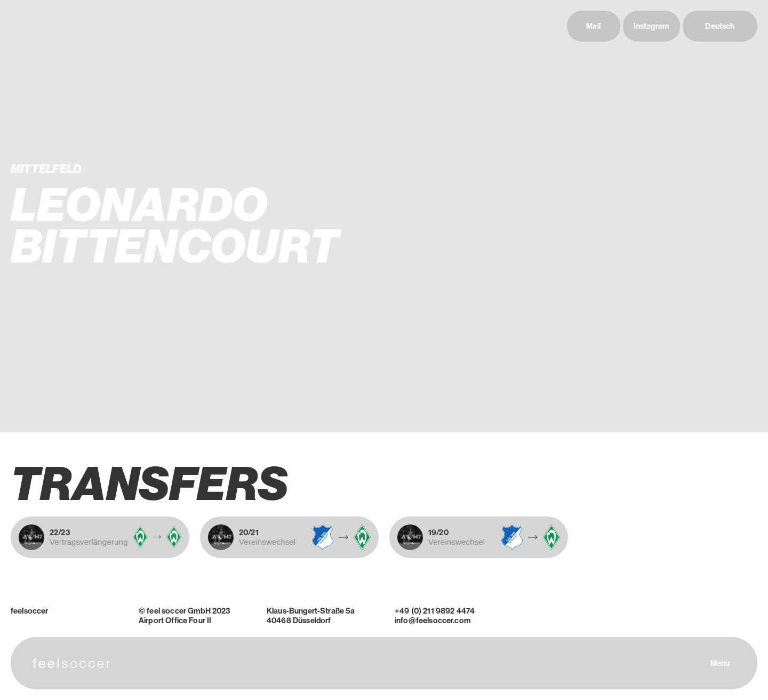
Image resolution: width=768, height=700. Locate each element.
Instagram (651, 26)
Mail (593, 26)
